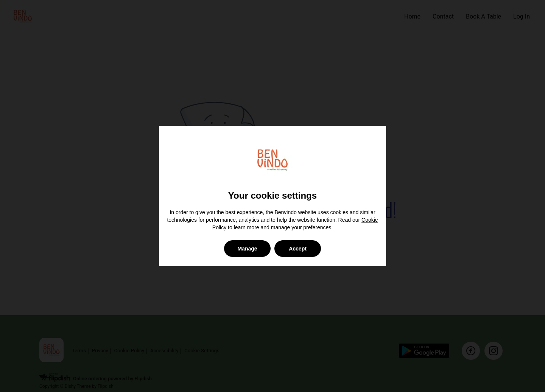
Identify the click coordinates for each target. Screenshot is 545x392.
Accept (298, 249)
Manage (247, 249)
